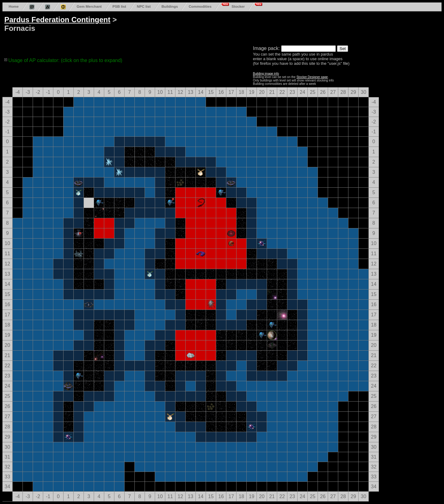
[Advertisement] (238, 27)
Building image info (266, 74)
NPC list (144, 6)
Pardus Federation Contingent (57, 20)
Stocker (238, 6)
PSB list (119, 6)
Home (14, 6)
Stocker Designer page (312, 77)
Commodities (200, 6)
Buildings (170, 6)
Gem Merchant (89, 6)
